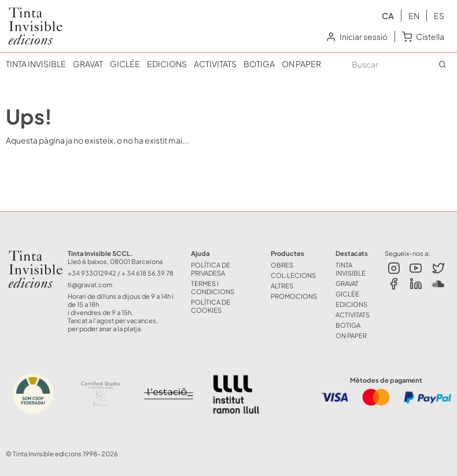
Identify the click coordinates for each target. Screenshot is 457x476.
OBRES (282, 265)
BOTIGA (259, 64)
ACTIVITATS (215, 64)
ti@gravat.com (90, 284)
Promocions (294, 296)
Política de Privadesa (211, 269)
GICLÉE (125, 64)
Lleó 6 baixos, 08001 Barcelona (115, 261)
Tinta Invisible (31, 16)
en (414, 16)
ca (388, 16)
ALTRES (282, 285)
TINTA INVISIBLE (36, 64)
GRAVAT (88, 64)
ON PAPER (301, 64)
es (439, 16)
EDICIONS (167, 64)
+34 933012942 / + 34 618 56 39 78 (121, 273)
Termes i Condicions (213, 287)
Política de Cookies (211, 306)
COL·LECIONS (293, 275)
